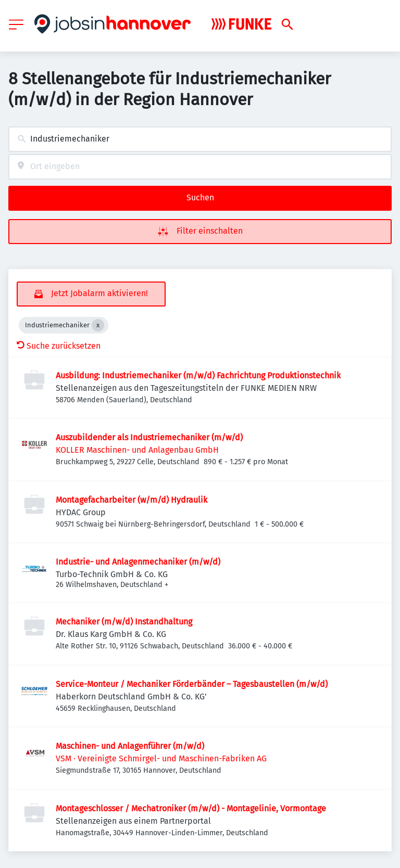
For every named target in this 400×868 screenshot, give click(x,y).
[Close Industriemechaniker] (98, 325)
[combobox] (200, 139)
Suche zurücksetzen (59, 346)
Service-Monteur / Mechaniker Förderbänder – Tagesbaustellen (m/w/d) (192, 684)
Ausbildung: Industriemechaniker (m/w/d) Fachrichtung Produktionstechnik (198, 375)
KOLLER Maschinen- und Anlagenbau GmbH (137, 450)
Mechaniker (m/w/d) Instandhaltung (124, 622)
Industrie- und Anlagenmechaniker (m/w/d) (138, 562)
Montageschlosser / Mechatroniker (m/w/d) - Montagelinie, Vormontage (191, 808)
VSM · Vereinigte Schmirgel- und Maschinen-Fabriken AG (161, 758)
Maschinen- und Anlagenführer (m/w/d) (130, 746)
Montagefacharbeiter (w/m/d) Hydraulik (132, 500)
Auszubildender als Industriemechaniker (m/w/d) (149, 437)
